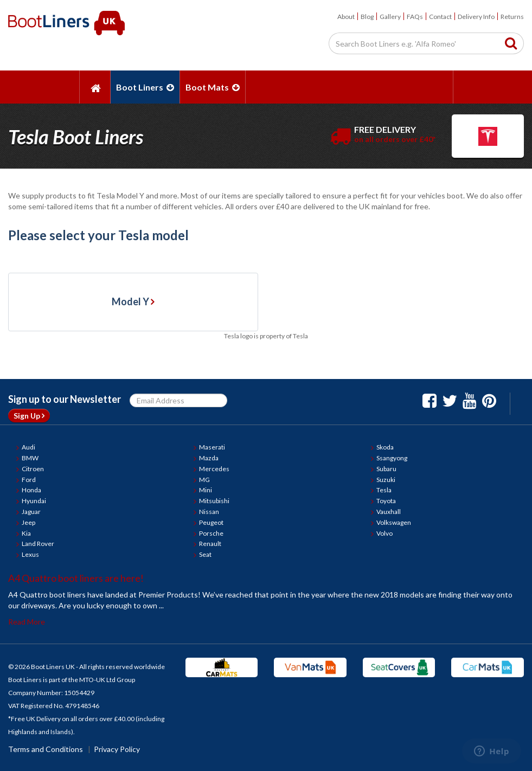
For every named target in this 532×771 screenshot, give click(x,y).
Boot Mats (213, 87)
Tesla (384, 490)
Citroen (33, 469)
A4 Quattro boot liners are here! (76, 578)
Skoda (385, 447)
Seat (205, 554)
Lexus (30, 554)
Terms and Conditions (46, 749)
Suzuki (386, 480)
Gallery (390, 17)
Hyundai (34, 501)
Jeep (28, 522)
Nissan (209, 512)
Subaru (386, 469)
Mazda (209, 458)
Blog (367, 17)
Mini (206, 490)
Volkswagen (394, 522)
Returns (512, 17)
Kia (26, 533)
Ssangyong (392, 458)
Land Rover (38, 544)
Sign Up (29, 416)
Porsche (211, 533)
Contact (440, 17)
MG (204, 480)
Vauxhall (389, 512)
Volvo (384, 533)
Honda (31, 490)
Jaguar (31, 512)
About (346, 17)
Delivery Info (476, 17)
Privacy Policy (117, 749)
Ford (29, 480)
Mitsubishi (214, 501)
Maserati (212, 447)
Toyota (386, 501)
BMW (30, 458)
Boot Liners (145, 87)
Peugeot (211, 522)
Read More (27, 622)
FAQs (415, 17)
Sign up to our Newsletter (65, 399)
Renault (210, 544)
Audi (28, 447)
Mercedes (214, 469)
